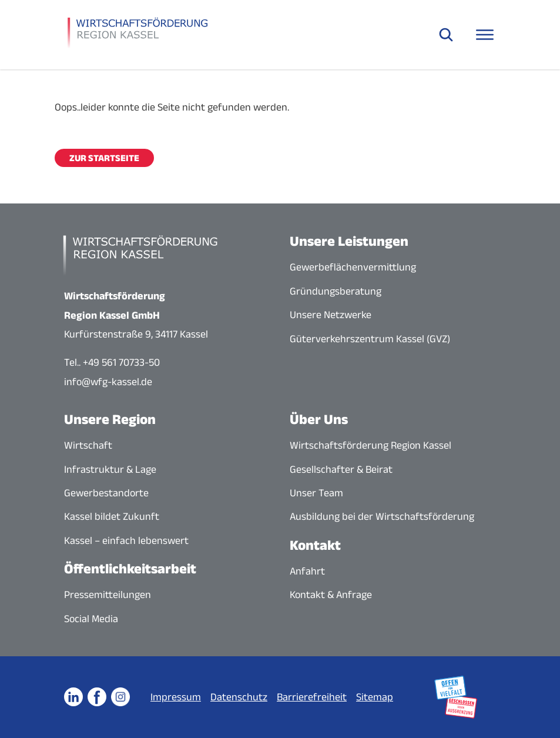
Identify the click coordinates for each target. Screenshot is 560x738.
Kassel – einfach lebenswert (126, 540)
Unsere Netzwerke (331, 315)
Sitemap (375, 697)
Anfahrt (307, 571)
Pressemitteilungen (108, 595)
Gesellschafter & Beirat (341, 469)
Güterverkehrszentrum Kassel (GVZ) (370, 339)
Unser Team (316, 493)
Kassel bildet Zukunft (112, 516)
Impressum (176, 697)
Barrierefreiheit (312, 697)
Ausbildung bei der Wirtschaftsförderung (382, 516)
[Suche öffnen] (446, 35)
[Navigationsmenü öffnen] (485, 35)
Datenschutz (239, 697)
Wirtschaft (88, 445)
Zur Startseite (104, 158)
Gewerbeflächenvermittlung (353, 267)
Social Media (91, 619)
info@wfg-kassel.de (108, 382)
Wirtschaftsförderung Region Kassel (370, 445)
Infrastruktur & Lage (110, 469)
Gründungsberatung (336, 291)
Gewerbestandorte (106, 493)
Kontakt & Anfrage (331, 595)
